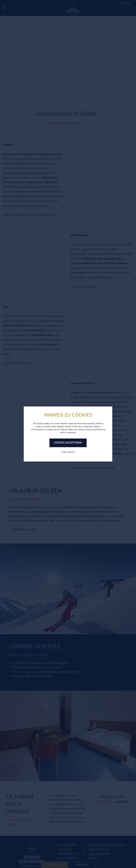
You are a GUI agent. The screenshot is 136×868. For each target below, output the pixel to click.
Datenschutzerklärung (95, 430)
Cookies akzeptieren (68, 443)
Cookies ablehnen (68, 452)
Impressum (71, 432)
